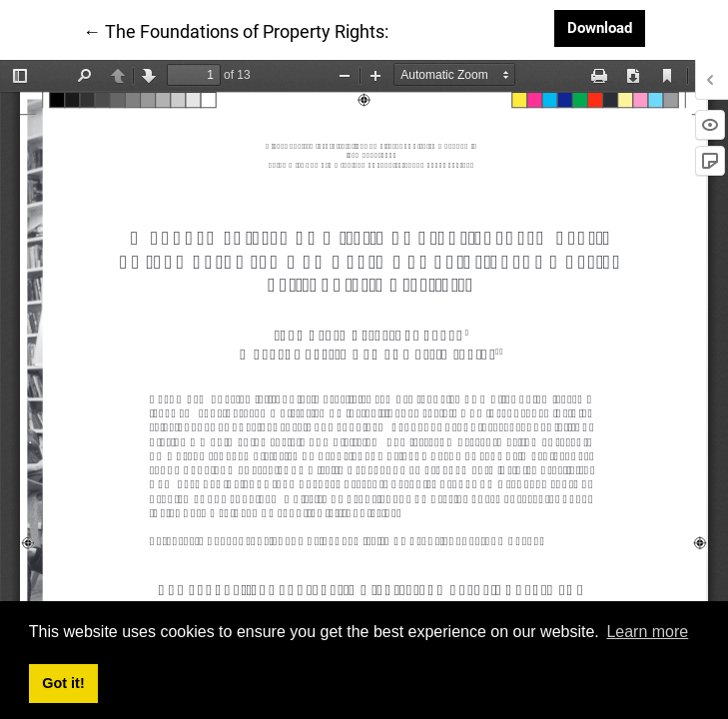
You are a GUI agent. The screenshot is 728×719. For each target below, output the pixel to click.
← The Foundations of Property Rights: (236, 30)
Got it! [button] (63, 683)
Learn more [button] (647, 632)
